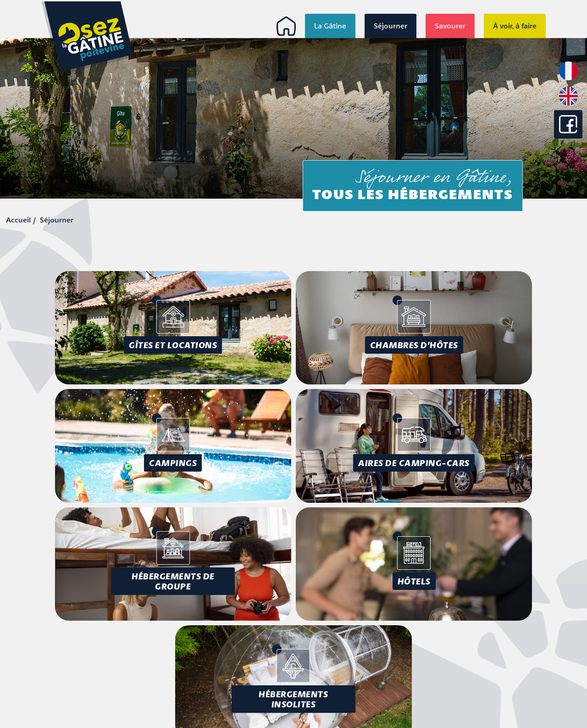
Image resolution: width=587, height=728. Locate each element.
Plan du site (526, 669)
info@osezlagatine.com (82, 694)
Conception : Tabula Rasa (499, 686)
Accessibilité (525, 659)
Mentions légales (517, 648)
